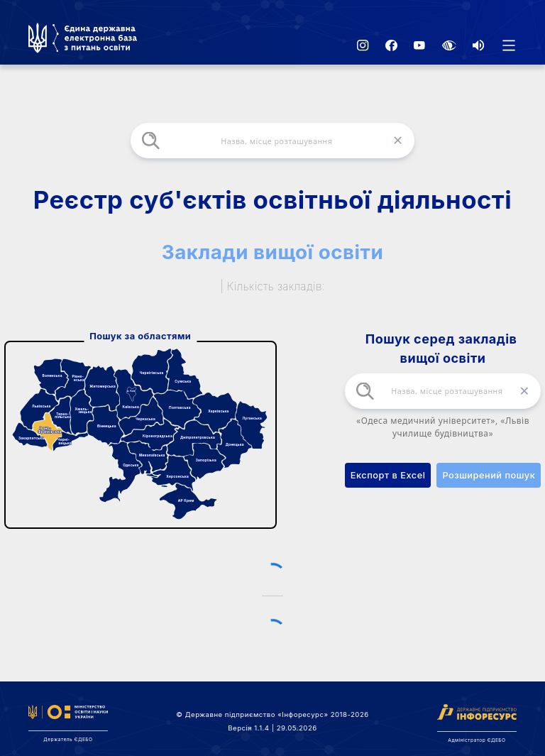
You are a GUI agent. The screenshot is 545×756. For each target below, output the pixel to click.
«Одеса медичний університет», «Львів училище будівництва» (443, 427)
